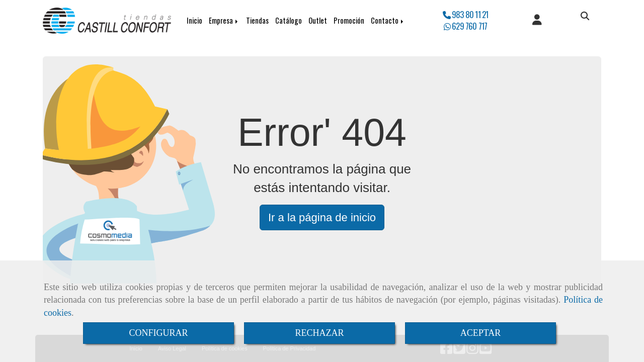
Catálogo (289, 20)
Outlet (318, 20)
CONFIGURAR (158, 333)
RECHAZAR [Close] (319, 333)
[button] (537, 21)
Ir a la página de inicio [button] (322, 217)
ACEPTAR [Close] (481, 333)
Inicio (194, 20)
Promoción (349, 20)
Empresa (224, 20)
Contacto (388, 20)
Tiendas (257, 20)
